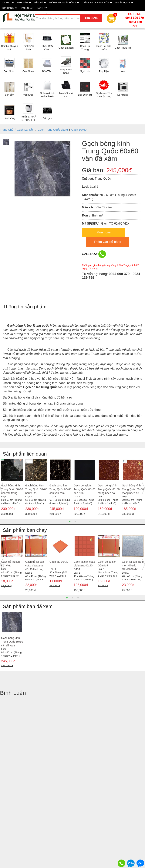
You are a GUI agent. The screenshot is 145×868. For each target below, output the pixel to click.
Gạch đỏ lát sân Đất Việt (10, 564)
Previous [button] (2, 488)
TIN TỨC (8, 3)
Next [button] (143, 488)
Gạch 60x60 (79, 130)
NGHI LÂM (24, 3)
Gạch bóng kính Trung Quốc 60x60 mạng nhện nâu (109, 489)
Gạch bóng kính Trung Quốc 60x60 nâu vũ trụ (36, 489)
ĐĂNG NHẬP (27, 8)
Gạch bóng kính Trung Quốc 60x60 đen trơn (85, 489)
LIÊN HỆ (40, 3)
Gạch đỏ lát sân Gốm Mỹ (107, 564)
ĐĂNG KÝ (42, 8)
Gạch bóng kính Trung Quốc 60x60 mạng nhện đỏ (133, 489)
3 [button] (78, 598)
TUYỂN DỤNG (124, 3)
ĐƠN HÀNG (9, 8)
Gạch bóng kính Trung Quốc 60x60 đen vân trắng (12, 489)
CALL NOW (94, 254)
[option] (12, 488)
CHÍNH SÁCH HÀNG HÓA (97, 3)
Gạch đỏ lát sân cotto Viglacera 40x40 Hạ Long (35, 565)
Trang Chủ (7, 130)
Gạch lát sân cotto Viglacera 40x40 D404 (84, 565)
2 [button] (75, 521)
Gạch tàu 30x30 (59, 562)
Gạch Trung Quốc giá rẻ (53, 130)
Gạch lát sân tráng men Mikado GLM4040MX (133, 565)
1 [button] (70, 521)
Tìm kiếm (91, 18)
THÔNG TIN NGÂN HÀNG (64, 3)
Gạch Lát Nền (25, 130)
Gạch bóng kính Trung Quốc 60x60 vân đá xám (12, 642)
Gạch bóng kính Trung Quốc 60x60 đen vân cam (60, 489)
